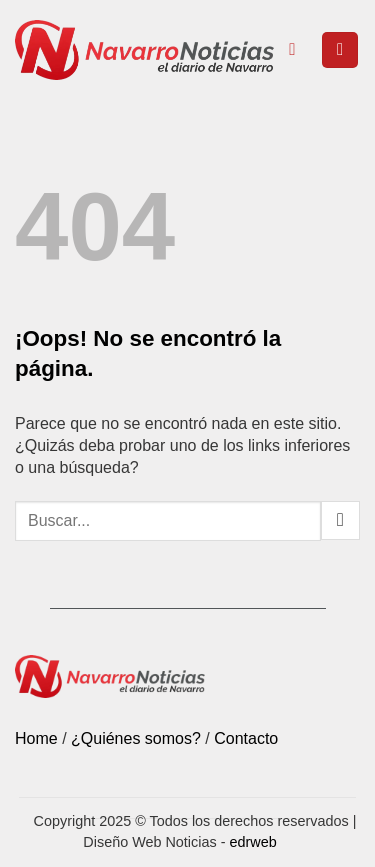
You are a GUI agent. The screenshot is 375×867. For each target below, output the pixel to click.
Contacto (246, 738)
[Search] (297, 50)
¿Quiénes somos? (136, 738)
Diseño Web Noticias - (179, 842)
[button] (340, 50)
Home (36, 738)
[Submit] (340, 520)
